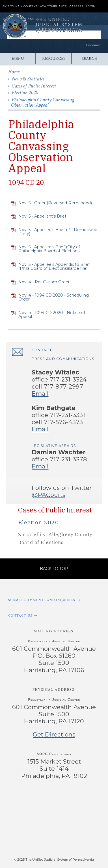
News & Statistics (28, 79)
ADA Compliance (53, 6)
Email (40, 394)
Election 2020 (25, 93)
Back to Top (54, 569)
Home (14, 72)
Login (91, 6)
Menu (18, 58)
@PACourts (48, 495)
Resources (53, 58)
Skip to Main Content (20, 6)
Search (89, 58)
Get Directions (54, 734)
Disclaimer (93, 45)
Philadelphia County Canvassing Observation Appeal (43, 102)
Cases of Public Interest (34, 86)
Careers (76, 6)
